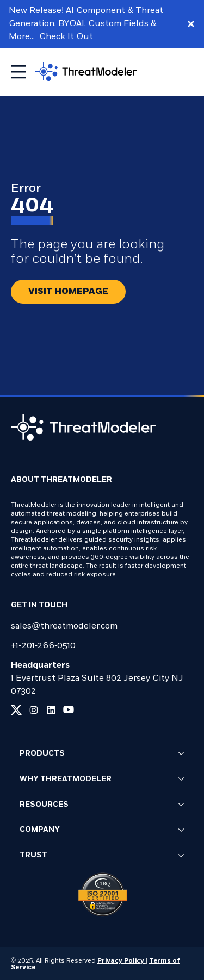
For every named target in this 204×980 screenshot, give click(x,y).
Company (102, 831)
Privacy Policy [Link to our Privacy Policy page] (122, 961)
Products (102, 754)
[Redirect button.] (68, 292)
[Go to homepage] (86, 71)
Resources (102, 805)
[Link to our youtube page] (69, 710)
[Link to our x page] (16, 710)
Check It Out (66, 37)
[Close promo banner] (191, 24)
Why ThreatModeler (102, 780)
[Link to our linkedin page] (51, 710)
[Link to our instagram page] (34, 710)
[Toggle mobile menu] (18, 72)
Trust (102, 856)
